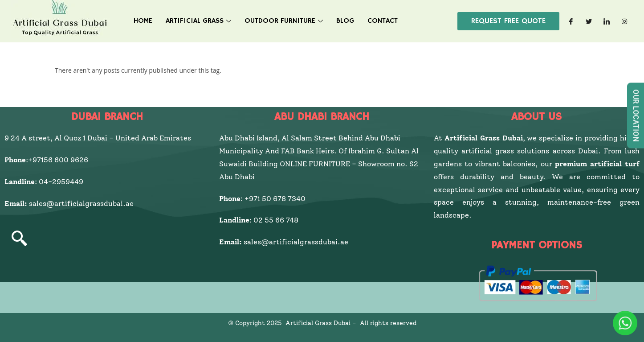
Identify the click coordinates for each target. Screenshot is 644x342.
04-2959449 (63, 182)
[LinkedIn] (607, 21)
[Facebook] (571, 21)
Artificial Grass (198, 21)
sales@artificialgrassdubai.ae (81, 204)
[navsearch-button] (19, 239)
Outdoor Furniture (284, 21)
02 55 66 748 (276, 220)
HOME (143, 21)
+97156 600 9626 (58, 160)
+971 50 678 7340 (275, 199)
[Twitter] (589, 21)
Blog (345, 21)
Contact (383, 21)
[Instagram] (624, 21)
